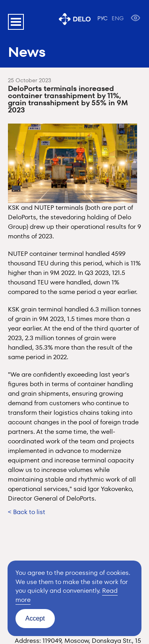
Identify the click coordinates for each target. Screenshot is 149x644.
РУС (103, 18)
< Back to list (27, 512)
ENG (118, 18)
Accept (35, 618)
